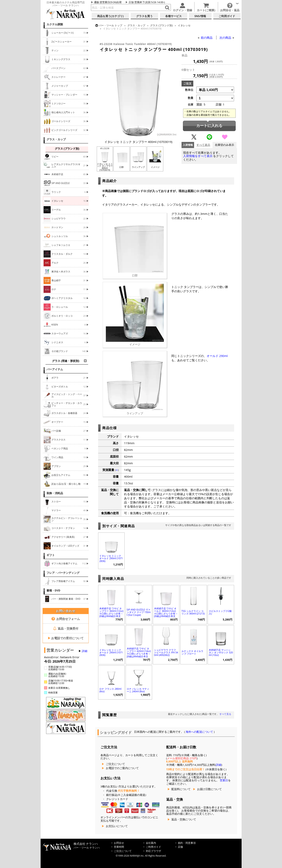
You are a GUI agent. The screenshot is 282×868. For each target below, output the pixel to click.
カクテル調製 (55, 24)
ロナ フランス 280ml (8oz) (110, 690)
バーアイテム (55, 369)
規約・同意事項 (187, 843)
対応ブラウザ (153, 851)
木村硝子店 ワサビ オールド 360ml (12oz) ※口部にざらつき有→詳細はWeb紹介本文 (166, 612)
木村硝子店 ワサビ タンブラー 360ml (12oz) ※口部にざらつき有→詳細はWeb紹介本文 (111, 612)
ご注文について (115, 764)
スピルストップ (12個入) (220, 612)
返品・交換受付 (66, 628)
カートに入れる (209, 126)
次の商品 (226, 38)
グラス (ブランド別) (161, 25)
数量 (191, 98)
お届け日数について (209, 789)
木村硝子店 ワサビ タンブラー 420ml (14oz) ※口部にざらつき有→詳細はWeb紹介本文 (139, 652)
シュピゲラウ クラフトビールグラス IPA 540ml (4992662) (166, 652)
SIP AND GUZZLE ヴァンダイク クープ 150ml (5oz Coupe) (139, 612)
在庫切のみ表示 (225, 145)
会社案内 (151, 843)
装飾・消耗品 (55, 493)
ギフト (51, 555)
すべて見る (225, 714)
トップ (110, 25)
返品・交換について (184, 819)
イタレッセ (184, 25)
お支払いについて (117, 826)
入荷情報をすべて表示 (198, 156)
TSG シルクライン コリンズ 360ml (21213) (193, 612)
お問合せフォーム (66, 619)
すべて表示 (203, 145)
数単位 (189, 90)
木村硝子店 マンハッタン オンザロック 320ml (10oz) (221, 652)
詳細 (85, 651)
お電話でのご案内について (122, 768)
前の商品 (207, 38)
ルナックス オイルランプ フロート (192, 652)
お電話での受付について (66, 638)
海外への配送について (199, 732)
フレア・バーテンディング (63, 573)
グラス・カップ (56, 139)
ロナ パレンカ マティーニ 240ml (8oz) (138, 690)
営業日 (224, 780)
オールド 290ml (217, 356)
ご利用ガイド (153, 847)
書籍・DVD (53, 590)
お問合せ (119, 843)
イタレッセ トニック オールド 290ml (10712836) (111, 558)
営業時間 (119, 847)
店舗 (131, 2)
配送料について (181, 789)
